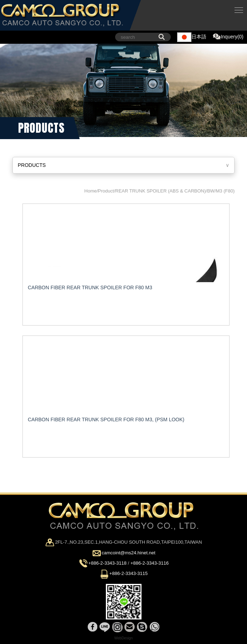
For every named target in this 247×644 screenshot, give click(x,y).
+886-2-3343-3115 (128, 574)
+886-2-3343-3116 (150, 563)
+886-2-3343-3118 (107, 563)
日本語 (192, 37)
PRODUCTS (32, 165)
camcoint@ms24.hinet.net (128, 553)
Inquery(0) (228, 37)
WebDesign (124, 638)
